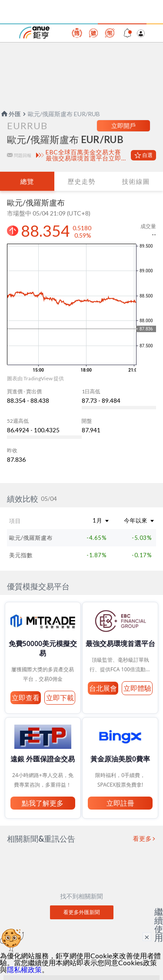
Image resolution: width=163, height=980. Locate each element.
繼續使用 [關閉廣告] (159, 924)
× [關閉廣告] (147, 937)
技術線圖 (136, 181)
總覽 (27, 181)
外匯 (10, 114)
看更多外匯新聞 (82, 912)
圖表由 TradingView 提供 (35, 378)
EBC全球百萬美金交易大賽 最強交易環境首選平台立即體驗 (86, 155)
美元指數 (21, 555)
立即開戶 (123, 126)
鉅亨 (34, 33)
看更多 (143, 839)
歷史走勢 (81, 181)
